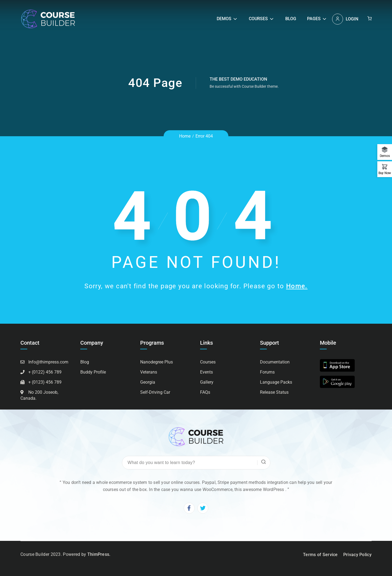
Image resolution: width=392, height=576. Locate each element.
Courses (258, 19)
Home (185, 136)
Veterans (149, 372)
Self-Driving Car (155, 392)
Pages (314, 19)
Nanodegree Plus (157, 362)
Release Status (274, 392)
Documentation (275, 362)
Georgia (148, 382)
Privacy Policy (357, 555)
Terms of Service (320, 555)
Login (352, 19)
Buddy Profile (93, 372)
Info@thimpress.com (48, 362)
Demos (224, 19)
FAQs (205, 392)
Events (206, 372)
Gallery (207, 382)
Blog (291, 19)
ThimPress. (99, 554)
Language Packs (276, 382)
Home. (297, 286)
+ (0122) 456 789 (45, 372)
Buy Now (385, 173)
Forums (267, 372)
